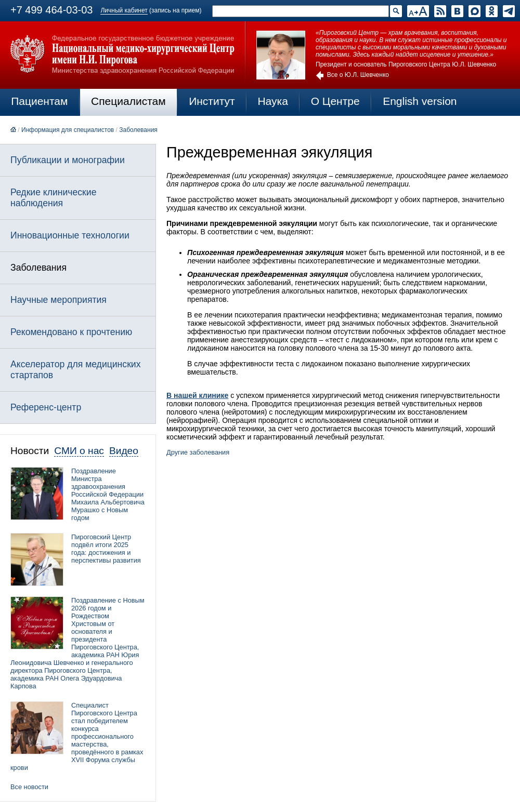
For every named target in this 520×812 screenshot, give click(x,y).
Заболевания (138, 130)
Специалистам (128, 101)
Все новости (29, 787)
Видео (124, 451)
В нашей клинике (197, 395)
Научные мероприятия (58, 300)
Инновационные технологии (70, 235)
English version (420, 101)
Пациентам (39, 101)
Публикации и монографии (68, 160)
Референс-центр (46, 407)
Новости (30, 451)
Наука (272, 101)
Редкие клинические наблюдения (53, 198)
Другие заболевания (198, 452)
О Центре (335, 101)
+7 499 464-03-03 (51, 10)
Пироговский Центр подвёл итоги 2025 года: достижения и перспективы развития (106, 549)
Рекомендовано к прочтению (71, 332)
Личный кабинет (124, 10)
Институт (212, 101)
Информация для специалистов (68, 130)
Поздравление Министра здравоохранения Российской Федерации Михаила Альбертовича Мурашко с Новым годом (108, 494)
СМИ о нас (79, 451)
